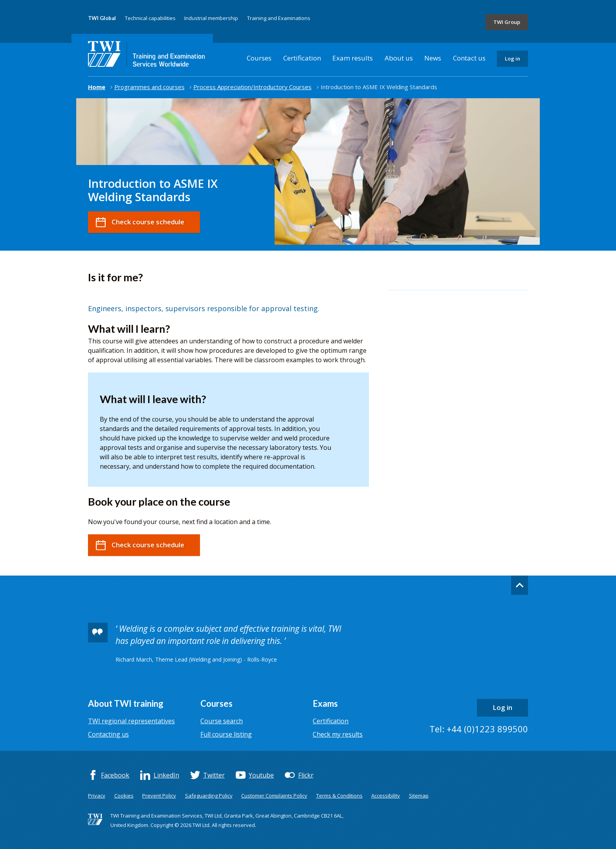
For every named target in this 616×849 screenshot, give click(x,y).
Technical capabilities (150, 18)
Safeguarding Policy (209, 796)
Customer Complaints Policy (274, 796)
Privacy (97, 796)
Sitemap (419, 796)
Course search (222, 721)
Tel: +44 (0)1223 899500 (479, 729)
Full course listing (226, 734)
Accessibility (386, 796)
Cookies (124, 796)
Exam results (353, 58)
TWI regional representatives (131, 721)
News (433, 58)
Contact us (469, 58)
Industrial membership (211, 18)
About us (399, 58)
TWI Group (507, 22)
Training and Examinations (279, 18)
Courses (259, 58)
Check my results (338, 734)
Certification (302, 58)
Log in (512, 59)
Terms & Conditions (339, 796)
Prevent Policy (159, 796)
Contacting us (108, 734)
